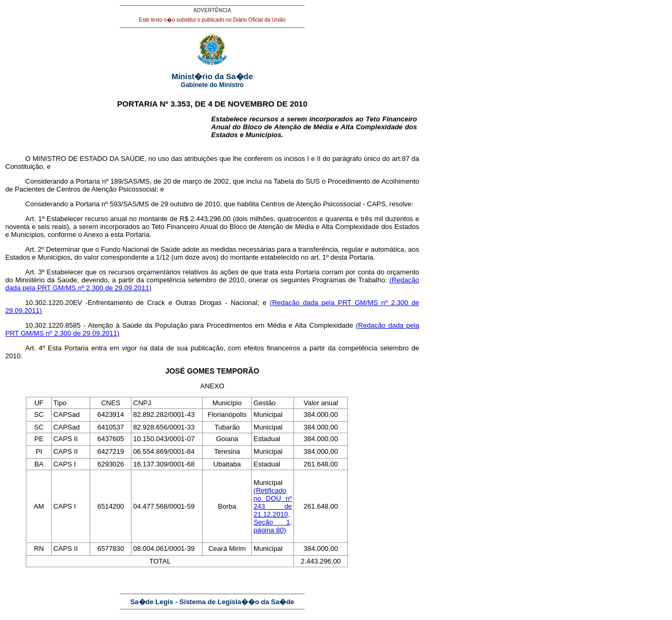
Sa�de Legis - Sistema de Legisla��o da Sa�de (212, 602)
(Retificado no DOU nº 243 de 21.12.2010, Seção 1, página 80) (273, 510)
